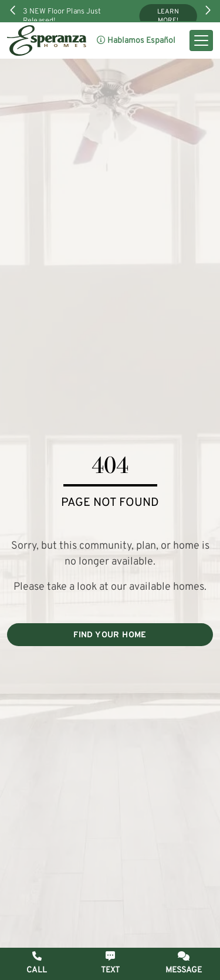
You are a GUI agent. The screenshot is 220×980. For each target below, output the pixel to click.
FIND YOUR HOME (110, 635)
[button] (183, 963)
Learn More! (168, 16)
